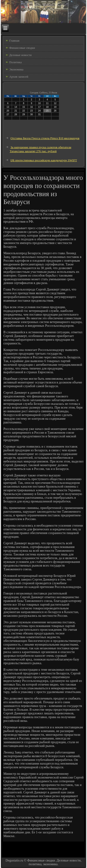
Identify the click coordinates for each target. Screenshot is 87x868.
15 (24, 107)
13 (8, 107)
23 (31, 111)
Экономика (16, 69)
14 (16, 107)
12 (55, 103)
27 (8, 114)
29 (24, 114)
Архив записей (19, 77)
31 (39, 114)
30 (31, 114)
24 (39, 111)
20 (8, 111)
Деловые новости (20, 55)
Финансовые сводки (22, 48)
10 (39, 103)
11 (47, 103)
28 (16, 114)
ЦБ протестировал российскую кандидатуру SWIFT (44, 160)
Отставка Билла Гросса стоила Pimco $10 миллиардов (45, 138)
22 (24, 111)
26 (55, 111)
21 (16, 111)
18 (47, 107)
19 (55, 107)
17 (39, 107)
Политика (16, 62)
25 (47, 111)
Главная (14, 41)
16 (31, 107)
